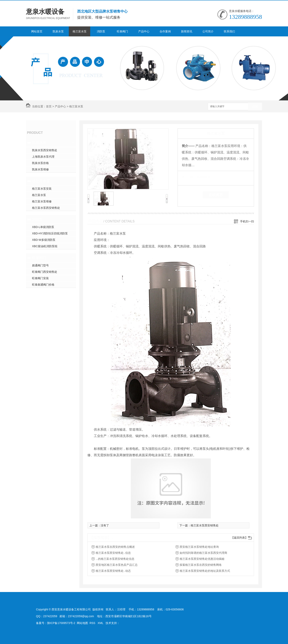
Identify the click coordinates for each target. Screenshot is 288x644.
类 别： (189, 177)
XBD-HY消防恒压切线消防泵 (50, 233)
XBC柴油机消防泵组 (45, 246)
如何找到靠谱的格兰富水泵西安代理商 (203, 553)
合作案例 (165, 31)
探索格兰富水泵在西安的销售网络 (201, 565)
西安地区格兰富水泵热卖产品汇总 (117, 565)
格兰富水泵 (80, 31)
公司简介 (208, 31)
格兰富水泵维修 (42, 201)
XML (101, 623)
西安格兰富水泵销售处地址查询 (199, 547)
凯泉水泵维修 (40, 169)
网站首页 (37, 31)
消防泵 (101, 31)
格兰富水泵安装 (42, 189)
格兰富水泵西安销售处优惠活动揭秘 (202, 559)
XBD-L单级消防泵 (43, 227)
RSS (93, 623)
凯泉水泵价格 (40, 163)
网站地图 (82, 623)
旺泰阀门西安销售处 (45, 272)
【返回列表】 (239, 538)
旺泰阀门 (122, 31)
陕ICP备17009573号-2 (61, 623)
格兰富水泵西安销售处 (46, 208)
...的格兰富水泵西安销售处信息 (115, 559)
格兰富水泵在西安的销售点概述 (115, 547)
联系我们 (229, 31)
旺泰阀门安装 (40, 278)
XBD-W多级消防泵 (44, 240)
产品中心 (144, 31)
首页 (49, 106)
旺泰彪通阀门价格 (43, 285)
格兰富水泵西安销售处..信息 (113, 553)
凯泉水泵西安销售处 (45, 150)
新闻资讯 (187, 31)
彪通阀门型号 (40, 265)
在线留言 (216, 195)
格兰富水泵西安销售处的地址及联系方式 (205, 571)
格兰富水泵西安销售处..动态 (113, 571)
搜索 (255, 107)
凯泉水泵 (58, 31)
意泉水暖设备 (45, 12)
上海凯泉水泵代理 (43, 157)
